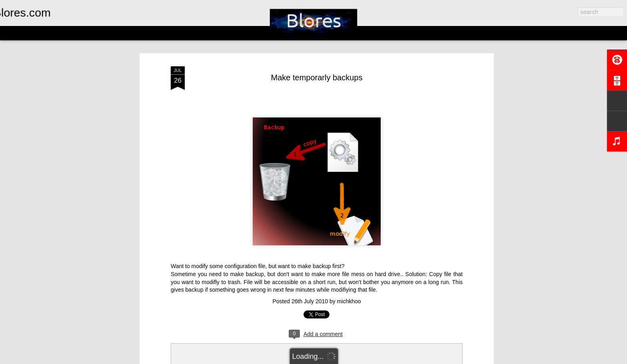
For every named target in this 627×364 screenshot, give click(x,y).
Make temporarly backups (317, 78)
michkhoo (349, 301)
